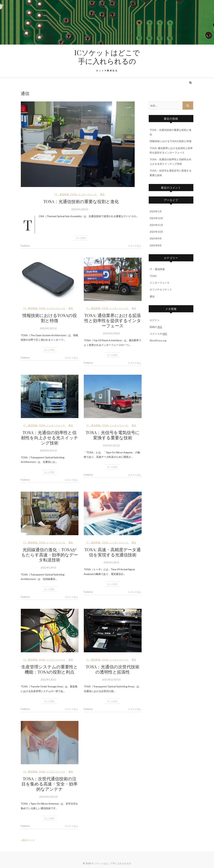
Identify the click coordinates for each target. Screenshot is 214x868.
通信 (102, 194)
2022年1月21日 (48, 328)
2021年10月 (156, 232)
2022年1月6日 (111, 562)
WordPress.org (158, 340)
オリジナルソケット (161, 289)
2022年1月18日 (111, 333)
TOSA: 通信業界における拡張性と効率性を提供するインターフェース (113, 320)
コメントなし (135, 246)
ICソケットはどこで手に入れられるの (107, 57)
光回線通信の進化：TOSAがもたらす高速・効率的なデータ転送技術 (50, 555)
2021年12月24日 (111, 680)
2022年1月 (156, 211)
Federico (25, 246)
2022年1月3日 (48, 680)
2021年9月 (156, 238)
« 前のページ (28, 840)
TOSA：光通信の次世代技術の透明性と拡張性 (113, 669)
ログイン (155, 320)
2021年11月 (156, 225)
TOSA (74, 194)
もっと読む (81, 238)
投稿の (156, 327)
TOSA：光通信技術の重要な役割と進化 (81, 201)
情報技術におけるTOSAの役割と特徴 (50, 318)
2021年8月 (156, 245)
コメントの (158, 334)
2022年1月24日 (80, 209)
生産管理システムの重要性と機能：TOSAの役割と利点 (50, 669)
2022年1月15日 (48, 450)
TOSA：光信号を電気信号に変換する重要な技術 (113, 435)
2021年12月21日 (48, 797)
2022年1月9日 (48, 568)
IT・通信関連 (62, 194)
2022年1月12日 (111, 445)
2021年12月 (156, 218)
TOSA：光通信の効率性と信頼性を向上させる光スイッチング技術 (50, 437)
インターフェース (88, 194)
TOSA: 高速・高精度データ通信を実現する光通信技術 (113, 552)
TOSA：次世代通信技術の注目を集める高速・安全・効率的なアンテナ (50, 784)
